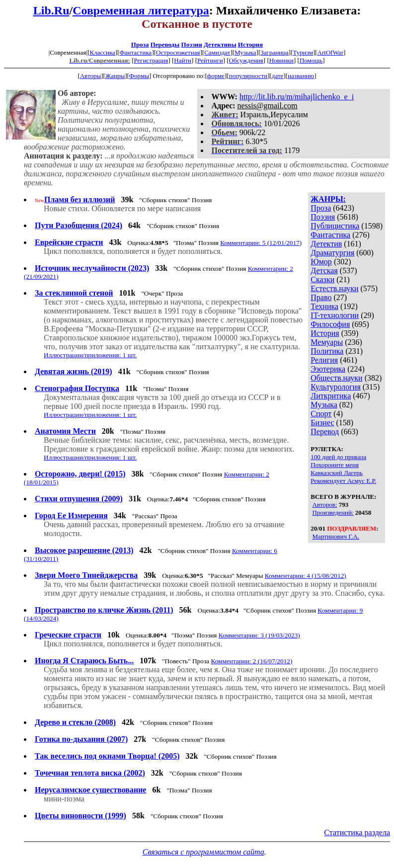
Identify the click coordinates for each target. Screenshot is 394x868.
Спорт (321, 414)
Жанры (115, 76)
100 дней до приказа (338, 457)
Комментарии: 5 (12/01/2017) (261, 243)
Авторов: (325, 505)
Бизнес (322, 423)
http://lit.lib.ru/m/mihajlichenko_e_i (297, 97)
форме (216, 76)
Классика (102, 52)
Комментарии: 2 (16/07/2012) (251, 661)
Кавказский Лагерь (337, 473)
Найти (183, 60)
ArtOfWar (330, 52)
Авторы (90, 76)
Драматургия (332, 253)
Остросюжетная (178, 52)
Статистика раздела (357, 832)
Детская (324, 271)
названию (301, 76)
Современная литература (141, 10)
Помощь (311, 60)
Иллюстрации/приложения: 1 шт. (90, 355)
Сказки (322, 279)
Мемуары (327, 342)
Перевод (325, 432)
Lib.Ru (51, 10)
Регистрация (151, 60)
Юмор (321, 262)
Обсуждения (246, 60)
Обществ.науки (336, 378)
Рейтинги (210, 60)
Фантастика (135, 52)
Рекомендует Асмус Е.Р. (343, 481)
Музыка (245, 52)
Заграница (275, 52)
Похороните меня (335, 465)
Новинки (281, 60)
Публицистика (335, 226)
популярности (248, 76)
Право (321, 297)
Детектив (326, 244)
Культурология (335, 387)
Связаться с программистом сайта (203, 852)
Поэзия (192, 44)
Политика (327, 351)
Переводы (165, 44)
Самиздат (217, 52)
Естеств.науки (334, 288)
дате (278, 76)
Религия (324, 360)
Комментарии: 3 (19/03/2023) (259, 635)
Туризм (303, 52)
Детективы (220, 44)
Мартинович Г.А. (336, 536)
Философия (330, 324)
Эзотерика (328, 369)
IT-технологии (335, 315)
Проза (140, 44)
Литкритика (331, 396)
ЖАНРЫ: (328, 199)
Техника (324, 306)
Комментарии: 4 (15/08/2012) (306, 576)
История (250, 44)
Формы (139, 76)
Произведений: (333, 513)
